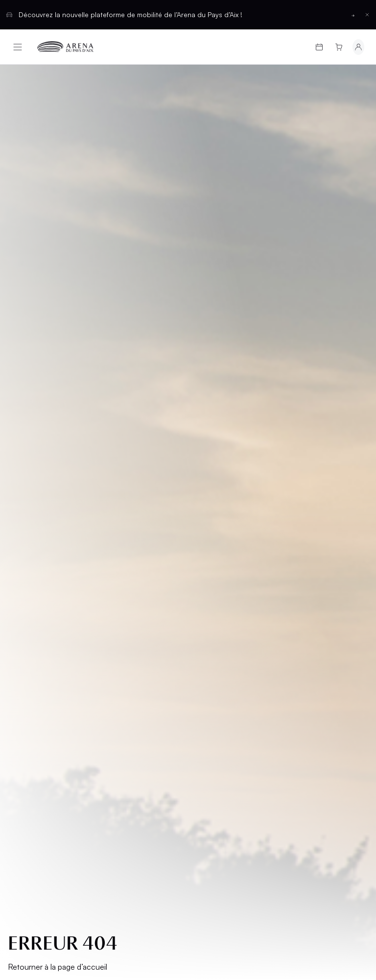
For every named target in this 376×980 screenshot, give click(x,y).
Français (153, 813)
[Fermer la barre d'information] (367, 15)
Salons (210, 583)
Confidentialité (43, 733)
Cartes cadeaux (47, 600)
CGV (23, 699)
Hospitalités (221, 600)
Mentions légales (47, 683)
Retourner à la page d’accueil (58, 340)
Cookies (30, 749)
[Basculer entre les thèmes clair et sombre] (343, 813)
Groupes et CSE (46, 649)
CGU (23, 716)
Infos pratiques (46, 616)
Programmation (47, 583)
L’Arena (30, 633)
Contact (213, 658)
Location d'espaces (214, 621)
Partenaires (219, 642)
